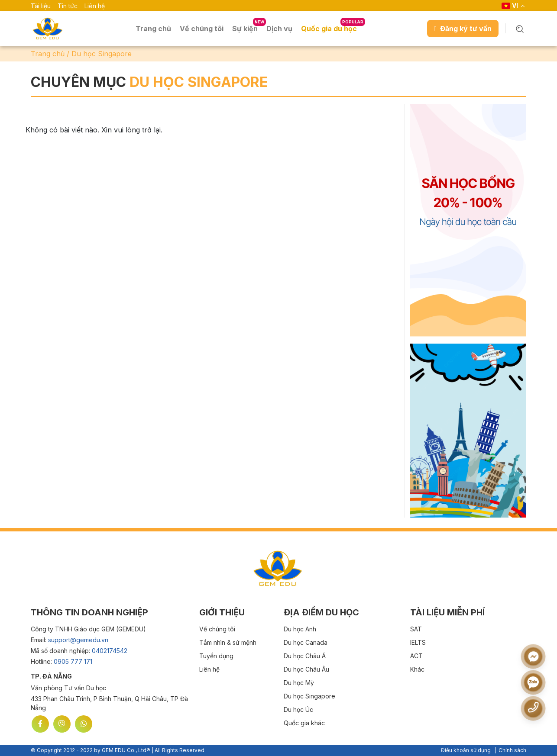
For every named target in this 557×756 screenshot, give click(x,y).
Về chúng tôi (217, 629)
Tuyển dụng (216, 656)
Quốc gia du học (329, 29)
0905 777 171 (73, 661)
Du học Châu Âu (306, 669)
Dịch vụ (279, 29)
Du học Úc (298, 709)
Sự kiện (245, 29)
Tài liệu (41, 6)
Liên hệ (95, 6)
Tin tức (68, 6)
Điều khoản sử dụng (466, 750)
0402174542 (110, 651)
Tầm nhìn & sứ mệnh (228, 642)
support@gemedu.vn (78, 640)
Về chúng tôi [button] (202, 29)
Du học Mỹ (299, 683)
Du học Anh (300, 629)
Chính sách (512, 750)
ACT (416, 656)
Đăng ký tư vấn (463, 29)
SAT (416, 629)
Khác (417, 669)
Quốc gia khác (304, 723)
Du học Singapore (309, 696)
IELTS (418, 642)
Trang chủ (153, 29)
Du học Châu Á (305, 656)
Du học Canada (306, 642)
